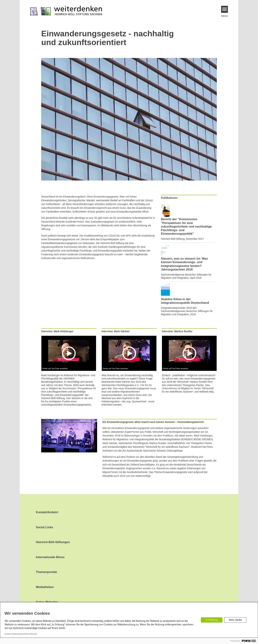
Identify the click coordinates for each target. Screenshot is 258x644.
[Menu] (225, 9)
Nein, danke (235, 620)
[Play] (69, 353)
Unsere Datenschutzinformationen (21, 634)
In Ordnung (212, 620)
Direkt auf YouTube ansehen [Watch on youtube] (55, 369)
